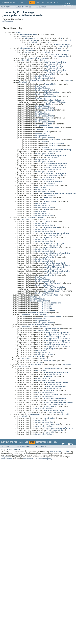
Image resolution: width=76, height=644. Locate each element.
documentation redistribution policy (38, 459)
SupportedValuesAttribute (58, 265)
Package (14, 3)
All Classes (41, 7)
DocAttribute (41, 86)
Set (62, 38)
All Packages (8, 21)
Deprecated (41, 3)
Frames (18, 7)
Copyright (5, 457)
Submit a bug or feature (10, 449)
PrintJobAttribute (64, 46)
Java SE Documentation (59, 451)
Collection (24, 36)
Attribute (39, 130)
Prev (3, 7)
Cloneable (67, 40)
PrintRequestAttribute (45, 78)
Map (60, 48)
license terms (6, 459)
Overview (5, 3)
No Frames (27, 7)
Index (50, 3)
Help (56, 3)
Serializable (34, 42)
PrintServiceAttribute (61, 56)
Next (8, 7)
